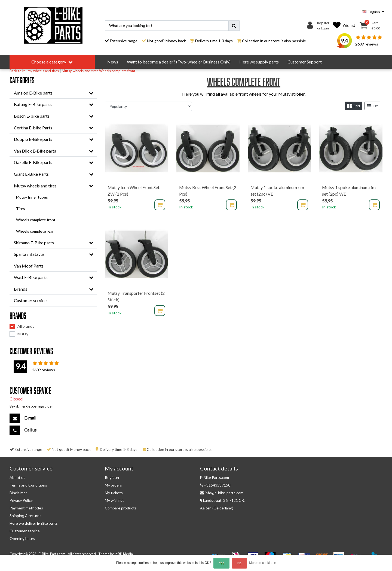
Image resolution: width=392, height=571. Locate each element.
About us (17, 477)
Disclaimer (18, 493)
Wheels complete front (117, 71)
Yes (222, 563)
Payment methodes (26, 508)
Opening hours (22, 538)
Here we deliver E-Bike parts (34, 523)
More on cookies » (262, 563)
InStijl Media (124, 554)
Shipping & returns (25, 516)
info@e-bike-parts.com (222, 493)
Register (112, 477)
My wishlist (114, 500)
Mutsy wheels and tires (80, 71)
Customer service (25, 531)
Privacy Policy (21, 500)
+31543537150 (215, 485)
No (239, 563)
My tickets (114, 493)
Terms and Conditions (28, 485)
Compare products (121, 508)
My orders (113, 485)
